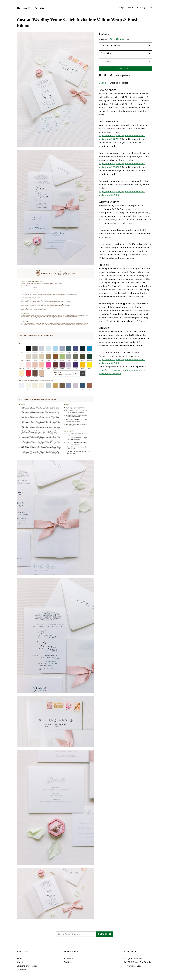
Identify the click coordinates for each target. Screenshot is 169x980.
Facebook (68, 958)
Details (103, 83)
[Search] (151, 8)
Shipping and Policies (27, 966)
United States (117, 39)
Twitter (67, 962)
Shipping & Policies (119, 83)
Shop (121, 8)
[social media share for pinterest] (111, 75)
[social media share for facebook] (100, 75)
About (130, 8)
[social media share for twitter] (106, 75)
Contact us (22, 970)
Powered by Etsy (132, 966)
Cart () (141, 8)
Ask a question (123, 75)
